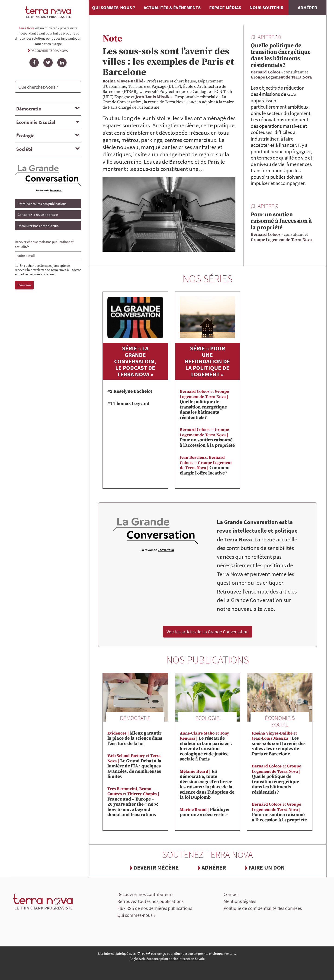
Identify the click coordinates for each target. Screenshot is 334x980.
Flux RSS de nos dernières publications (155, 908)
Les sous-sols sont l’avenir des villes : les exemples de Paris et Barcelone (168, 62)
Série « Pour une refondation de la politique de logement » (207, 361)
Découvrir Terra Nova (49, 51)
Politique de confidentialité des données (263, 908)
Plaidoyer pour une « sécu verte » (205, 812)
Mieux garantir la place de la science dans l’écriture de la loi (135, 738)
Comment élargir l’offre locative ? (206, 465)
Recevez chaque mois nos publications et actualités (44, 244)
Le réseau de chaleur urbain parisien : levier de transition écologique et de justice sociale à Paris (206, 746)
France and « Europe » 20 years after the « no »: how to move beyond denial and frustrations (134, 802)
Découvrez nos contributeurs (38, 226)
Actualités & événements (172, 8)
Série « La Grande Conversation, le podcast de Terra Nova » (135, 361)
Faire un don (267, 867)
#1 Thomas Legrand (128, 404)
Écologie (25, 136)
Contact (231, 894)
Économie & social (36, 122)
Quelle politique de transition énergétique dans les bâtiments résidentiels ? (281, 55)
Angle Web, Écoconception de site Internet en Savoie (167, 959)
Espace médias (225, 8)
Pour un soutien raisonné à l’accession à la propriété (281, 221)
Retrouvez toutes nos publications (42, 204)
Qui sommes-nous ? (114, 8)
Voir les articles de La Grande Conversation (208, 632)
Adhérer (307, 8)
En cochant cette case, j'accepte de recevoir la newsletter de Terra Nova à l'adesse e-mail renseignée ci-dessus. (48, 270)
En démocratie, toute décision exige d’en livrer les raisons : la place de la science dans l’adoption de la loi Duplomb (207, 785)
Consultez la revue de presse (38, 215)
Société (24, 149)
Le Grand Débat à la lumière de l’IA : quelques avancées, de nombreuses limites (134, 766)
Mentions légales (240, 901)
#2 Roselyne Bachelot (130, 391)
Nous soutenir (267, 8)
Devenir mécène (156, 867)
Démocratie (29, 109)
